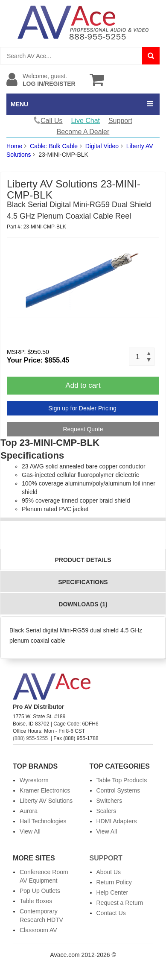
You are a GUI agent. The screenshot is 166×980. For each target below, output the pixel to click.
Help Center (112, 892)
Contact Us (111, 913)
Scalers (106, 811)
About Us (109, 872)
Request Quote (83, 429)
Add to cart (83, 385)
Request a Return (120, 903)
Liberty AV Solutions (46, 801)
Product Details (83, 560)
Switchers (109, 801)
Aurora (29, 811)
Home (14, 146)
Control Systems (118, 790)
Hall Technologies (43, 821)
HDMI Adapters (117, 821)
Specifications (83, 582)
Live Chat (85, 121)
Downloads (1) (83, 604)
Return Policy (114, 882)
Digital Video (102, 146)
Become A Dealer (83, 132)
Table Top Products (122, 780)
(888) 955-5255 (30, 738)
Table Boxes (36, 901)
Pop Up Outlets (40, 891)
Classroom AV (38, 930)
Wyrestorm (34, 780)
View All (30, 831)
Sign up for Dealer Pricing (82, 408)
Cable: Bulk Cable (54, 146)
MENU (19, 104)
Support (120, 121)
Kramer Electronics (45, 790)
